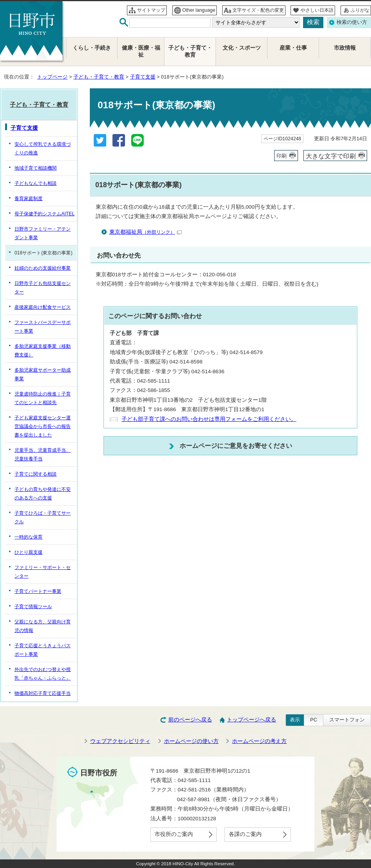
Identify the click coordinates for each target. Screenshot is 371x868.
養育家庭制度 (29, 199)
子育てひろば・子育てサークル (43, 517)
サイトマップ (151, 10)
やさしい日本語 (317, 10)
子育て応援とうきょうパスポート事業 (43, 650)
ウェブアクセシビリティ (120, 741)
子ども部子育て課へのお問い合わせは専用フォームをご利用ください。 (209, 419)
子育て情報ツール (33, 607)
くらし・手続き (92, 48)
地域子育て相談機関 (36, 168)
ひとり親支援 (29, 552)
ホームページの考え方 (259, 741)
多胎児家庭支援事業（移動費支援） (43, 351)
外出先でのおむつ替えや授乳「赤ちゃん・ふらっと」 (43, 674)
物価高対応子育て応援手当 (43, 693)
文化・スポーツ (242, 48)
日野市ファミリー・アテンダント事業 (43, 233)
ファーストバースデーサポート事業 (43, 327)
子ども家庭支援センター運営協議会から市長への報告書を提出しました (43, 426)
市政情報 (345, 48)
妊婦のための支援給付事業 (43, 268)
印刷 (282, 156)
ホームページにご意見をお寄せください (236, 446)
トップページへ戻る (251, 720)
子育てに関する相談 (36, 474)
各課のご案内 (245, 834)
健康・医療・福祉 (141, 51)
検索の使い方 (352, 22)
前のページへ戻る (190, 720)
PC (314, 720)
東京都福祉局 (145, 232)
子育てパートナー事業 (38, 591)
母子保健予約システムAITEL (45, 214)
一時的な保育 (29, 537)
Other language (199, 10)
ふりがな (360, 10)
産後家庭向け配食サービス (43, 307)
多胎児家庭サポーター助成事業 (43, 374)
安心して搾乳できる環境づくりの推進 (43, 149)
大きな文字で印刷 (331, 156)
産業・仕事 (293, 48)
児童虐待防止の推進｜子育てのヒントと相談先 (43, 398)
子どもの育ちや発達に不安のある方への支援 (43, 494)
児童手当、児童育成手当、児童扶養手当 (43, 455)
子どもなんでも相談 (36, 183)
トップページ (52, 77)
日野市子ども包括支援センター (43, 288)
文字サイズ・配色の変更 (258, 10)
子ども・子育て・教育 (99, 77)
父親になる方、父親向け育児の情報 (43, 626)
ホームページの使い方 (191, 741)
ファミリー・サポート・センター (43, 572)
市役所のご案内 (174, 834)
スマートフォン (347, 720)
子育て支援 (143, 77)
